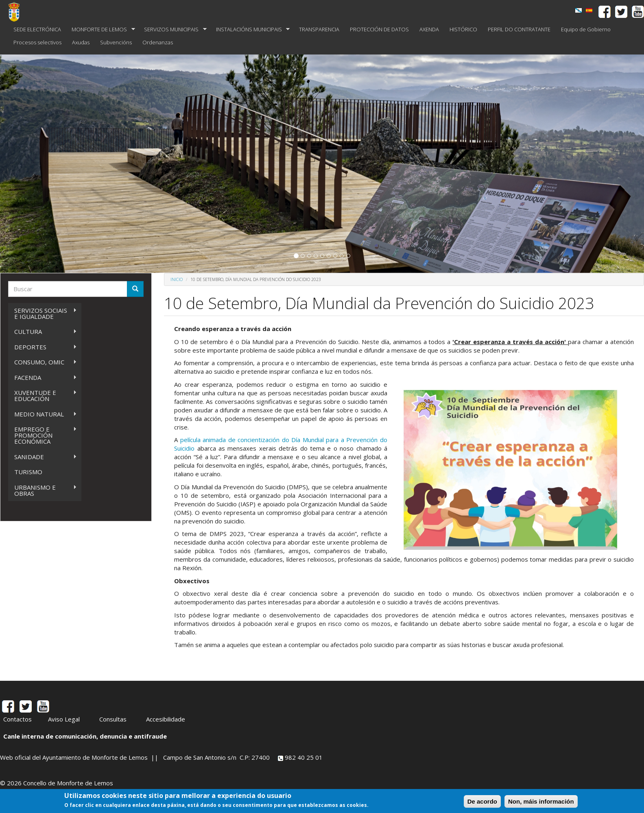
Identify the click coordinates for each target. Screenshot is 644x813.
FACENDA (43, 378)
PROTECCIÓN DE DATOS (379, 29)
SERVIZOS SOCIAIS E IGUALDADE (43, 313)
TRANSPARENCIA (319, 29)
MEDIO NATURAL (43, 414)
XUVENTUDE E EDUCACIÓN (43, 396)
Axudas (81, 42)
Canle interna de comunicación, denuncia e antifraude (85, 736)
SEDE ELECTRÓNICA (37, 29)
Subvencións (116, 42)
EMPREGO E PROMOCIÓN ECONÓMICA (43, 435)
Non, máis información (541, 801)
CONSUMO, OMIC (43, 362)
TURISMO (28, 472)
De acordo (482, 801)
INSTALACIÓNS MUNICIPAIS (250, 29)
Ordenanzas (158, 42)
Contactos (17, 719)
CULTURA (43, 332)
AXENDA (429, 29)
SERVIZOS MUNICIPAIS (173, 29)
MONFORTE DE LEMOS (101, 29)
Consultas (113, 719)
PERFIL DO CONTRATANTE (519, 29)
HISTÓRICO (463, 29)
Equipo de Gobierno (586, 29)
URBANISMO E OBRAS (43, 490)
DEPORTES (43, 347)
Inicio (177, 279)
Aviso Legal (64, 719)
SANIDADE (43, 457)
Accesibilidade (166, 719)
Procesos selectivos (37, 42)
